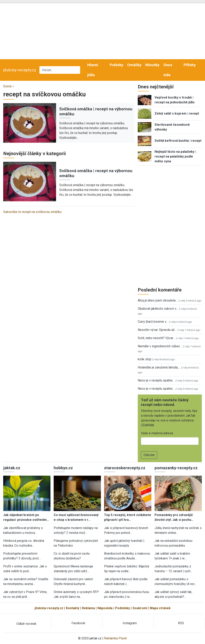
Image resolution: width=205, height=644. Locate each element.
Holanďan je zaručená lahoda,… (159, 367)
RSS (181, 623)
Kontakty (73, 608)
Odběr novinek (26, 624)
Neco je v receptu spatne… (156, 380)
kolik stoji (144, 359)
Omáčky (134, 65)
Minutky (152, 65)
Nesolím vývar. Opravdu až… (157, 330)
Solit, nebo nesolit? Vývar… (156, 338)
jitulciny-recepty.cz (20, 70)
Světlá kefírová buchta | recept (178, 141)
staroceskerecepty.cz (125, 468)
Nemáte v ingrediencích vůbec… (160, 346)
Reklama (88, 608)
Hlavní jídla (93, 70)
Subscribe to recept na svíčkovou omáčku (32, 212)
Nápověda (105, 608)
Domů (7, 86)
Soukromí (140, 608)
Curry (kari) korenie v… (153, 322)
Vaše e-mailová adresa (157, 433)
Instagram (130, 623)
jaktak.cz (12, 468)
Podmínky (123, 608)
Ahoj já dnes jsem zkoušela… (158, 300)
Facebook (78, 623)
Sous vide (168, 70)
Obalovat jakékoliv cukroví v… (158, 309)
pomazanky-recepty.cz (176, 468)
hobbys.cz (63, 468)
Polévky (117, 65)
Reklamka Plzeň (116, 638)
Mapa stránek (160, 608)
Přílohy (190, 65)
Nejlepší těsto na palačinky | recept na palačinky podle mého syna (175, 156)
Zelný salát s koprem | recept (177, 113)
